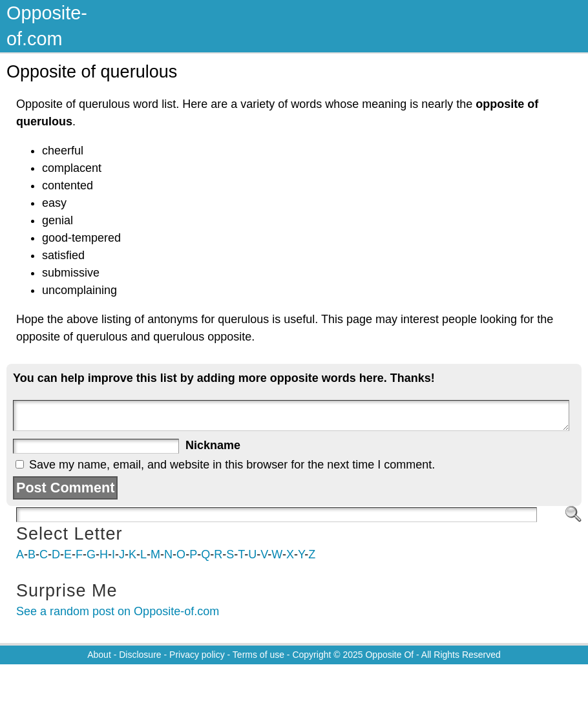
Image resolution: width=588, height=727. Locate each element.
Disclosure (140, 655)
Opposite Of (389, 655)
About (99, 655)
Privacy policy (197, 655)
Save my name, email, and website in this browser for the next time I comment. (232, 465)
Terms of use (258, 655)
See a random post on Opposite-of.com (118, 611)
